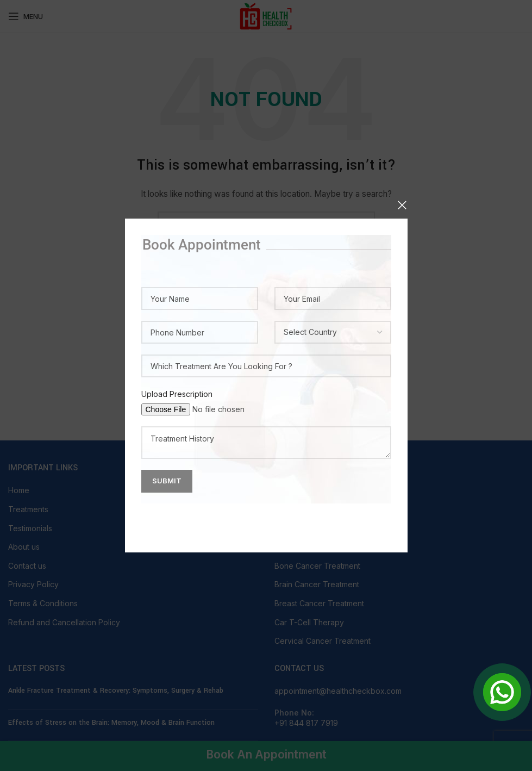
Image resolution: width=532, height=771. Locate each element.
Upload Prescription (177, 394)
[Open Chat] (502, 692)
